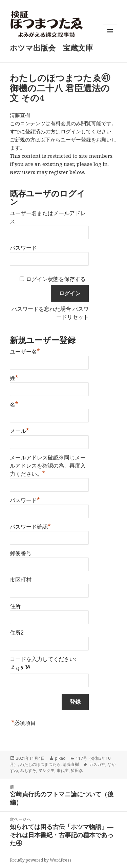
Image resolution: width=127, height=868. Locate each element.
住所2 (17, 633)
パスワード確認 (30, 526)
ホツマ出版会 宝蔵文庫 (51, 48)
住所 (15, 606)
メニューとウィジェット (110, 38)
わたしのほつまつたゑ (40, 764)
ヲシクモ (46, 770)
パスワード (23, 248)
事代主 (63, 770)
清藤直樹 (71, 764)
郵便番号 (21, 553)
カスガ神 (97, 764)
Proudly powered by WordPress (41, 860)
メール (19, 430)
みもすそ (28, 770)
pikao (60, 758)
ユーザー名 (25, 351)
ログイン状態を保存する (56, 279)
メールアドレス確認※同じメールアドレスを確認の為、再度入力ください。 (48, 466)
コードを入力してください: (43, 659)
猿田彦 (77, 770)
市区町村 (21, 580)
